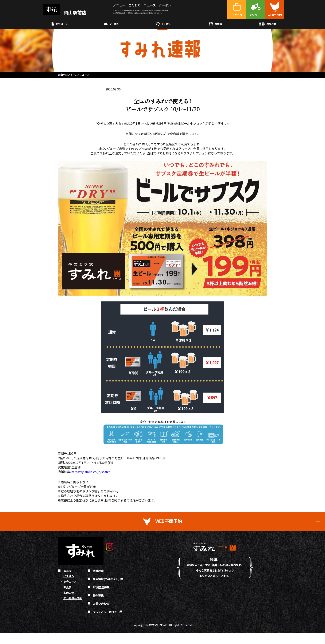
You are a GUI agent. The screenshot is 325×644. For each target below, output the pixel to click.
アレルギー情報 (73, 598)
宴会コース (59, 24)
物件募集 (98, 595)
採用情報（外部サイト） (106, 579)
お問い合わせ (101, 604)
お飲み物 (268, 24)
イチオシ (164, 24)
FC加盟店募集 (101, 587)
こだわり (135, 5)
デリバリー (256, 15)
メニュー (119, 5)
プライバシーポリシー (106, 612)
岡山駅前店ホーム (68, 75)
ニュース (150, 5)
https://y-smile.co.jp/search (91, 472)
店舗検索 (98, 571)
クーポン (165, 5)
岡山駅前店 (65, 12)
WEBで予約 (275, 15)
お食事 (215, 24)
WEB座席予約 (169, 521)
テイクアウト (237, 15)
